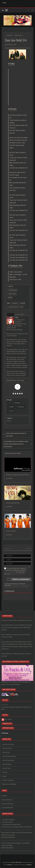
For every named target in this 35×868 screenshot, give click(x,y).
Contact (4, 776)
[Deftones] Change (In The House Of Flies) (17, 475)
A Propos (5, 772)
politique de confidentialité (18, 574)
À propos (10, 314)
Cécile (15, 45)
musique (15, 303)
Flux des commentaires (7, 804)
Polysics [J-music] (11, 531)
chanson (22, 303)
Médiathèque (19, 36)
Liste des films (6, 752)
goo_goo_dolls (13, 307)
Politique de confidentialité (9, 784)
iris (22, 307)
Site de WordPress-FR (7, 808)
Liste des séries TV (7, 748)
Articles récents (20, 314)
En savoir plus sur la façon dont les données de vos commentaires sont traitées (17, 586)
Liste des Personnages (8, 760)
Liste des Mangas (7, 764)
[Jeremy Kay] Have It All (13, 503)
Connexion (28, 549)
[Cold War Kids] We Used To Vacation (15, 435)
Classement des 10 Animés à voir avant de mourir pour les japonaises (18, 444)
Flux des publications (7, 800)
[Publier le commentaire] (21, 579)
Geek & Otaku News (10, 572)
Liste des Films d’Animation (9, 756)
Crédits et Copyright (8, 780)
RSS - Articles (7, 719)
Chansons (9, 36)
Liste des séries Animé (8, 744)
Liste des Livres (6, 768)
